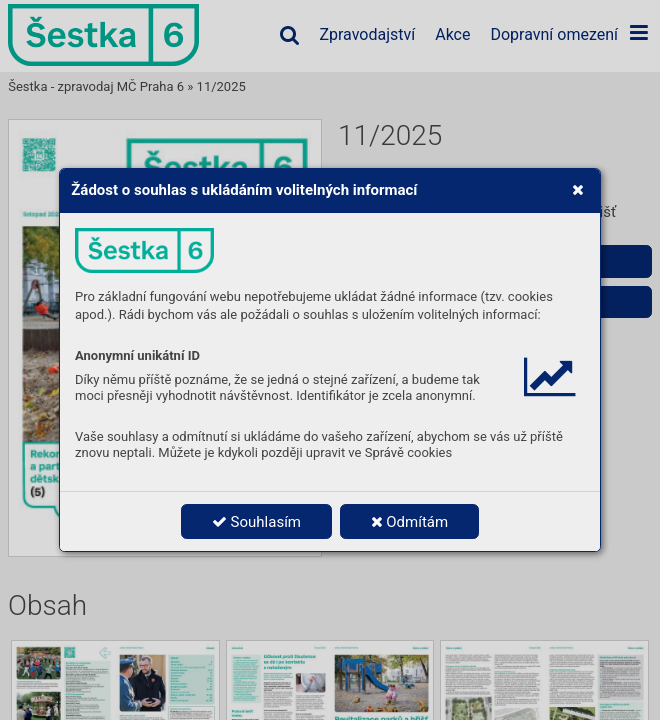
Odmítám (410, 522)
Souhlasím (256, 522)
